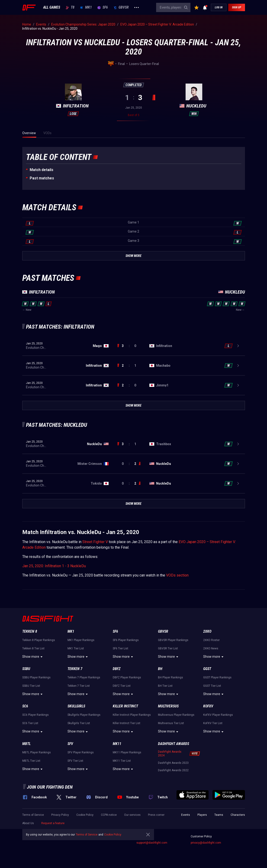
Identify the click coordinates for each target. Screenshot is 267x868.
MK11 (117, 744)
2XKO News (211, 648)
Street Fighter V (95, 542)
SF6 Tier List (121, 648)
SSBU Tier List (31, 686)
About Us (28, 823)
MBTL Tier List (31, 761)
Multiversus (168, 706)
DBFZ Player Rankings (127, 677)
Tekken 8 (30, 631)
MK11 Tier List (122, 761)
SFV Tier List (75, 761)
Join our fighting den (50, 787)
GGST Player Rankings (217, 677)
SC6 (25, 706)
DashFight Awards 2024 (170, 754)
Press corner (156, 815)
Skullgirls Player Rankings (84, 715)
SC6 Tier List (30, 723)
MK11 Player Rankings (127, 752)
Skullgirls (76, 706)
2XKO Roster (211, 640)
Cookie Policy (85, 815)
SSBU (26, 669)
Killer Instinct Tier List (127, 723)
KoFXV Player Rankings (218, 715)
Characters (238, 815)
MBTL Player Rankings (37, 752)
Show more (33, 657)
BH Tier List (165, 686)
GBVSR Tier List (168, 648)
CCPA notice (109, 815)
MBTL (26, 744)
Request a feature (53, 823)
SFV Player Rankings (81, 752)
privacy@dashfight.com (206, 843)
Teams (219, 815)
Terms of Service (33, 815)
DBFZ (117, 669)
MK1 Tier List (76, 648)
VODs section (177, 575)
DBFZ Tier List (122, 686)
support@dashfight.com (152, 843)
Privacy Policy (60, 815)
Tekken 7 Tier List (79, 686)
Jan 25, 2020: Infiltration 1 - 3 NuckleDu (54, 566)
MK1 (86, 7)
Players (202, 815)
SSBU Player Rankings (36, 677)
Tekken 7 (75, 669)
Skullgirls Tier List (79, 723)
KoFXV (208, 706)
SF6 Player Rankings (126, 640)
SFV (70, 744)
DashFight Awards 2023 (173, 763)
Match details (42, 170)
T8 (70, 7)
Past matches (42, 178)
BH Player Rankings (170, 677)
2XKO (207, 631)
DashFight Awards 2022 (173, 770)
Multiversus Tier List (171, 723)
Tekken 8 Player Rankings (39, 640)
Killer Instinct (125, 706)
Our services (132, 815)
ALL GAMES (52, 7)
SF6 (103, 7)
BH (160, 669)
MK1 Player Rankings (81, 640)
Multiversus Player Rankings (176, 715)
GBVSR (121, 7)
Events (186, 815)
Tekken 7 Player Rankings (84, 677)
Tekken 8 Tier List (33, 648)
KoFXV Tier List (213, 723)
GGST (207, 669)
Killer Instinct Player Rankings (132, 715)
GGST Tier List (212, 686)
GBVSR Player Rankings (173, 640)
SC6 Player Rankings (35, 715)
